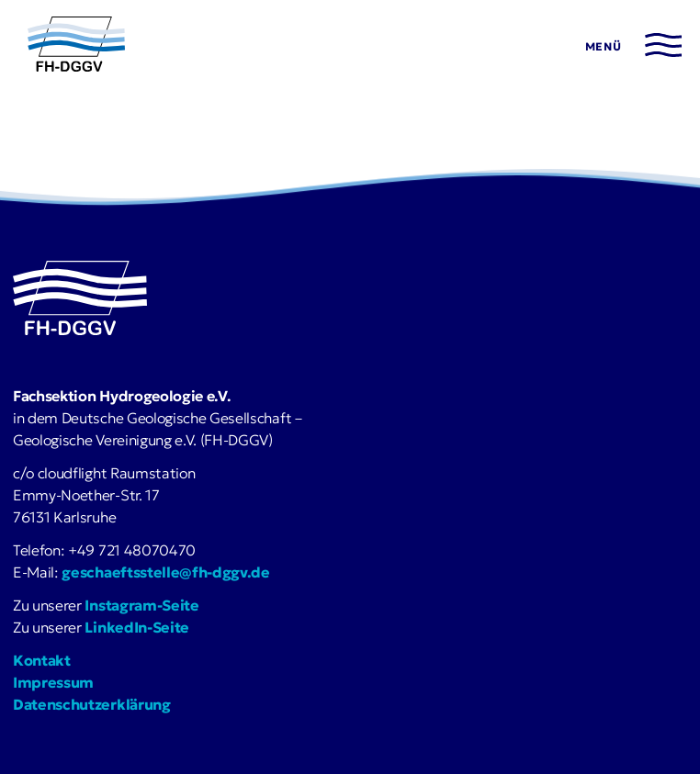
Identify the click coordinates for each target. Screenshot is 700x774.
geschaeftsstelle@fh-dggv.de (165, 572)
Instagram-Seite (141, 605)
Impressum (53, 682)
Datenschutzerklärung (92, 704)
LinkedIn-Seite (137, 627)
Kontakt (42, 660)
